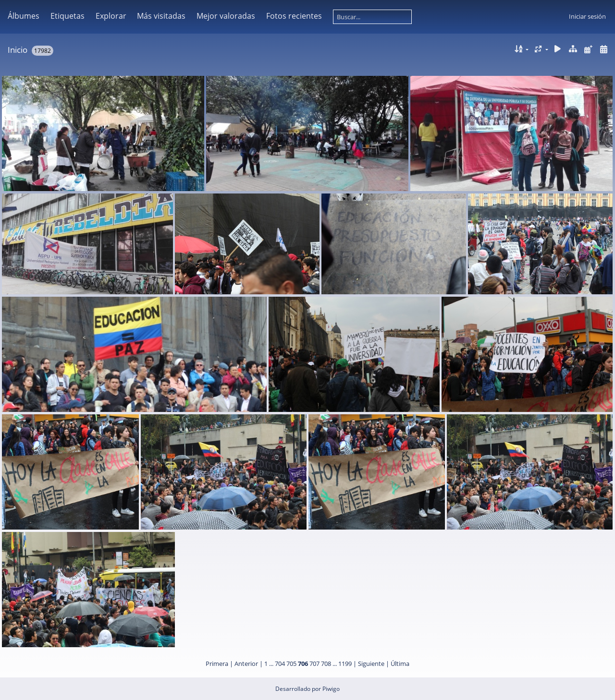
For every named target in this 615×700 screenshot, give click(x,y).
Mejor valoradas (226, 16)
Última (400, 664)
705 (291, 664)
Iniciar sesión (587, 16)
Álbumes (24, 16)
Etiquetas (68, 16)
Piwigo (331, 689)
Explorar (111, 16)
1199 (345, 664)
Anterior (246, 664)
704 (280, 664)
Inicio (18, 50)
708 (326, 664)
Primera (217, 664)
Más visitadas (161, 16)
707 (314, 664)
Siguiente (371, 664)
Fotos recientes (294, 16)
